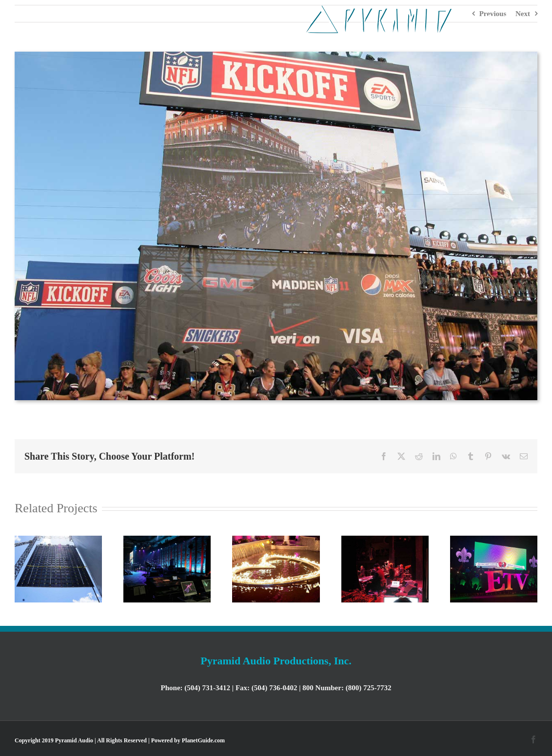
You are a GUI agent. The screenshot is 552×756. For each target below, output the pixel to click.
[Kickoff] (276, 55)
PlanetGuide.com (203, 740)
